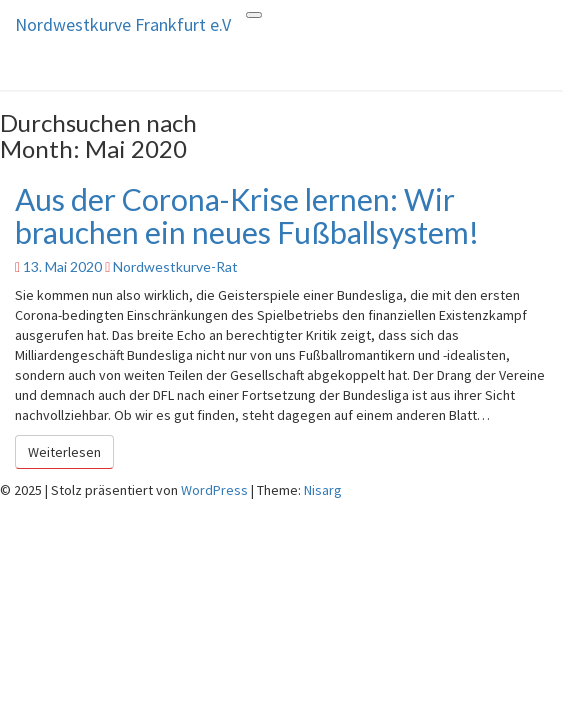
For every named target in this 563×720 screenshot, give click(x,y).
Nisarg (323, 490)
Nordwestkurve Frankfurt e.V (123, 24)
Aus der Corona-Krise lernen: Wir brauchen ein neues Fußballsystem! (247, 215)
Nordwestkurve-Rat (175, 266)
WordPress (214, 490)
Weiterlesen (71, 451)
